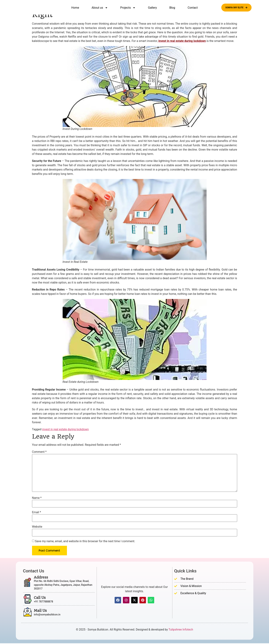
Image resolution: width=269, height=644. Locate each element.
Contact (193, 8)
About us (100, 8)
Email (37, 512)
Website (37, 527)
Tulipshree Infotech (181, 630)
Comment (39, 452)
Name (37, 498)
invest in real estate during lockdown (65, 429)
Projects (128, 8)
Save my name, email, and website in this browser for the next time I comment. (85, 541)
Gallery (152, 8)
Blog (172, 8)
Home (75, 8)
